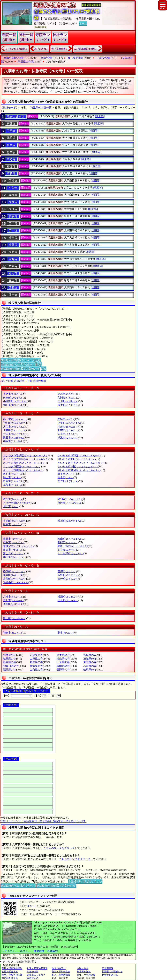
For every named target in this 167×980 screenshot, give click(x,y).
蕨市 (65, 633)
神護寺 (11, 166)
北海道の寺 (10, 655)
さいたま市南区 (23, 470)
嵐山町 (15, 618)
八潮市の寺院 (54, 62)
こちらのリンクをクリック (59, 848)
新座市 (12, 524)
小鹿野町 (15, 401)
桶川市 (13, 405)
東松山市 (73, 546)
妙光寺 (13, 273)
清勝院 (11, 173)
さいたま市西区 (22, 466)
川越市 (68, 427)
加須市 (66, 419)
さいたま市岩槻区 (26, 455)
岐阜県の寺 (90, 670)
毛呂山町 (16, 582)
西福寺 (13, 181)
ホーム (83, 23)
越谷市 (13, 441)
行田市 (13, 434)
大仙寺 (13, 209)
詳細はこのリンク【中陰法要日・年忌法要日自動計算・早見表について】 (43, 821)
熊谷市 (13, 438)
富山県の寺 (63, 666)
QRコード (31, 906)
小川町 (68, 401)
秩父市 (12, 499)
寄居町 (13, 604)
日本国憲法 (108, 968)
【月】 (40, 696)
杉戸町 (68, 481)
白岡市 (13, 481)
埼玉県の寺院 (26, 62)
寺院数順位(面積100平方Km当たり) (20, 368)
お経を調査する (10, 972)
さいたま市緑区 (78, 466)
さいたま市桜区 (23, 463)
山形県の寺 (36, 659)
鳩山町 (69, 539)
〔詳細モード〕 (9, 108)
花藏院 (11, 138)
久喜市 (66, 434)
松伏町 (15, 571)
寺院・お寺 (83, 968)
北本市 (68, 430)
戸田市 (11, 506)
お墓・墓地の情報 (61, 975)
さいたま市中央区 (81, 463)
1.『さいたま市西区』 (17, 49)
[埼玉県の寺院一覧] (41, 108)
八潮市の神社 (104, 58)
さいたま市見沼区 (79, 470)
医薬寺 (11, 124)
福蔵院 (13, 245)
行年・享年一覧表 (61, 972)
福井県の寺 (10, 670)
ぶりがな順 (7, 381)
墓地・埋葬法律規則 (12, 968)
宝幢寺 (13, 259)
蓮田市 (12, 539)
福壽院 (13, 238)
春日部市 (15, 419)
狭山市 (12, 477)
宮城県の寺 (90, 655)
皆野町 (68, 575)
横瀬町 (68, 597)
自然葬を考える (10, 978)
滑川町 (69, 521)
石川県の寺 (90, 666)
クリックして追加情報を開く (20, 962)
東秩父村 (18, 546)
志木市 (66, 477)
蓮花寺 (13, 288)
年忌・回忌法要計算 (37, 968)
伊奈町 (12, 398)
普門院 (13, 224)
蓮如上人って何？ (36, 975)
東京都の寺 (90, 662)
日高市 (12, 550)
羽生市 (13, 542)
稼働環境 (39, 951)
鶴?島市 (70, 499)
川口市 (13, 427)
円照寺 (11, 131)
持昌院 (11, 152)
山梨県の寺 (36, 670)
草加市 (12, 485)
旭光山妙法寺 (15, 117)
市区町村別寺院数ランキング (17, 360)
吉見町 (68, 600)
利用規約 (53, 951)
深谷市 (67, 550)
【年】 (17, 696)
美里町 (13, 575)
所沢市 (69, 503)
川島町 (15, 430)
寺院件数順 (39, 381)
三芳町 (68, 579)
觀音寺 (11, 145)
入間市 (67, 398)
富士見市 (14, 553)
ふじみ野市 (71, 553)
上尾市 (12, 394)
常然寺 (11, 159)
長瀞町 (15, 521)
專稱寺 (13, 195)
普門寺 (13, 231)
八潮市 (12, 597)
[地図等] (100, 116)
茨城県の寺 (90, 659)
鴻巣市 (68, 438)
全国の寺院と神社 (14, 58)
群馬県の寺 (36, 662)
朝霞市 (67, 394)
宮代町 (15, 579)
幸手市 (67, 474)
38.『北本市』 (41, 49)
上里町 (69, 423)
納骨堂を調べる (110, 975)
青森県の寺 (36, 655)
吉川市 (13, 600)
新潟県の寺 (36, 666)
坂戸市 (12, 474)
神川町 (15, 423)
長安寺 (13, 216)
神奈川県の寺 (11, 666)
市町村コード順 (23, 381)
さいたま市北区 (77, 459)
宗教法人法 (33, 978)
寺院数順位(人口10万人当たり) (18, 364)
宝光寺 (13, 252)
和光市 (12, 633)
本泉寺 (13, 266)
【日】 (55, 696)
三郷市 (67, 571)
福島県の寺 (63, 659)
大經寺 (13, 202)
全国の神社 (47, 58)
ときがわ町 (17, 503)
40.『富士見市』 (60, 49)
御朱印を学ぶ (59, 968)
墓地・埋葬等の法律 (12, 975)
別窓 (38, 360)
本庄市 (15, 557)
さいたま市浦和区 (79, 455)
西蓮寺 (13, 188)
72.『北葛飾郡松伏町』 (86, 49)
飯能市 (68, 542)
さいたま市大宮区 (26, 459)
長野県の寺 (63, 670)
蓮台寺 (13, 295)
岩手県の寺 (63, 655)
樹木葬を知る (84, 972)
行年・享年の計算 (86, 975)
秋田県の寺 (10, 659)
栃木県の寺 (10, 662)
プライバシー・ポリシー (16, 951)
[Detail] (33, 116)
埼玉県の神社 (76, 58)
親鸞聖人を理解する (112, 972)
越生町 (68, 405)
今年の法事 (33, 972)
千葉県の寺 (63, 662)
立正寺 (13, 280)
